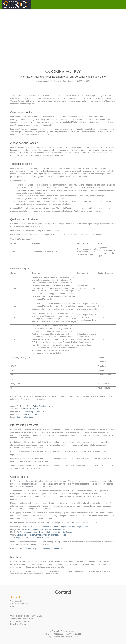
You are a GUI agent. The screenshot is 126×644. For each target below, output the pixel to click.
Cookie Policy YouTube (30, 409)
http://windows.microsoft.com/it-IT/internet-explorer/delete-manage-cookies (57, 527)
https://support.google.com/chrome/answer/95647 (46, 529)
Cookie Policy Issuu (25, 417)
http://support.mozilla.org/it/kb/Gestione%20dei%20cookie (48, 532)
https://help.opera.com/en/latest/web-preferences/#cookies (41, 535)
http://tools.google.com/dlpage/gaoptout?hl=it (44, 549)
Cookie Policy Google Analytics (40, 406)
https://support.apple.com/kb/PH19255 (32, 537)
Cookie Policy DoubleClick (33, 412)
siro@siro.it (38, 468)
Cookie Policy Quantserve (33, 414)
